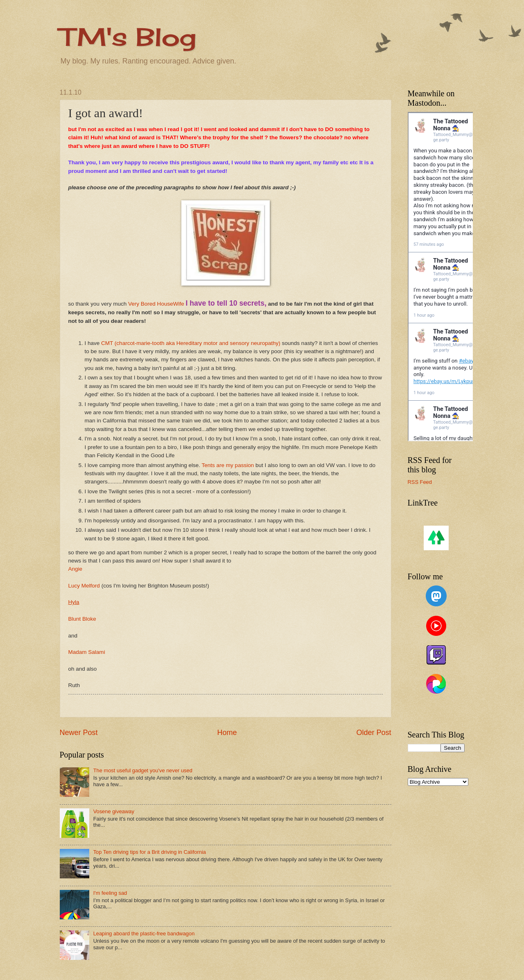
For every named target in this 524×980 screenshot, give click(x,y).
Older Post (374, 733)
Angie (76, 569)
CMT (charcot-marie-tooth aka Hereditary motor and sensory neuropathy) (191, 343)
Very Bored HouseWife (156, 304)
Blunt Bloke (82, 619)
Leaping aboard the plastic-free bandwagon (144, 933)
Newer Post (79, 733)
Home (227, 733)
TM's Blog (128, 37)
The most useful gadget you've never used (143, 770)
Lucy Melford (84, 586)
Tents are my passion (228, 465)
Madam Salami (87, 652)
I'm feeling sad (110, 893)
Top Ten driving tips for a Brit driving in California (150, 852)
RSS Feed (420, 482)
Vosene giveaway (114, 811)
